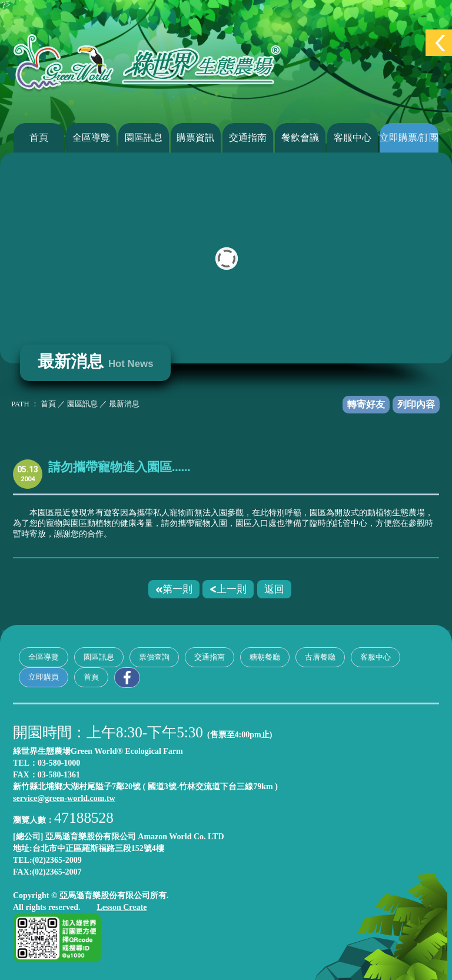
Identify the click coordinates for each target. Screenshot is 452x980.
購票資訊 (195, 138)
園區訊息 (144, 138)
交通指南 (248, 138)
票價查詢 (154, 657)
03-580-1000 (59, 763)
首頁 (39, 138)
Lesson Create (122, 907)
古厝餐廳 (320, 657)
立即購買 (44, 677)
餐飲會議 (300, 138)
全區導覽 (91, 138)
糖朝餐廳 (265, 657)
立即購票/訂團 (409, 138)
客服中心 (353, 138)
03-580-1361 (59, 775)
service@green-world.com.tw (64, 798)
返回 (274, 589)
